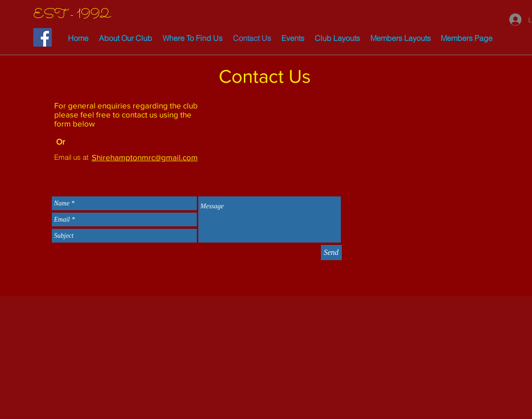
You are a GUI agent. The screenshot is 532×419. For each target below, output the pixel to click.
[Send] (331, 253)
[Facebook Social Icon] (43, 37)
